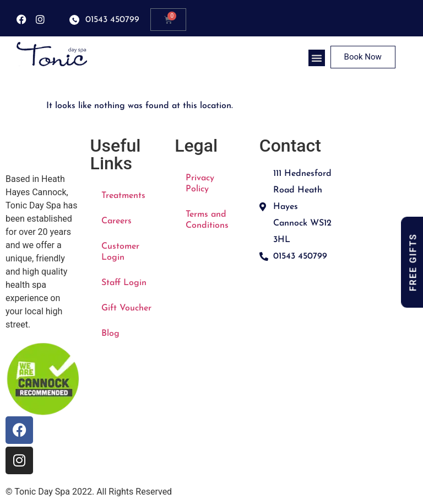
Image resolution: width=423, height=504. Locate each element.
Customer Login (120, 252)
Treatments (123, 196)
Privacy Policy (200, 184)
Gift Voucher (126, 308)
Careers (116, 221)
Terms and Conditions (207, 220)
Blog (110, 334)
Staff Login (124, 283)
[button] (317, 58)
